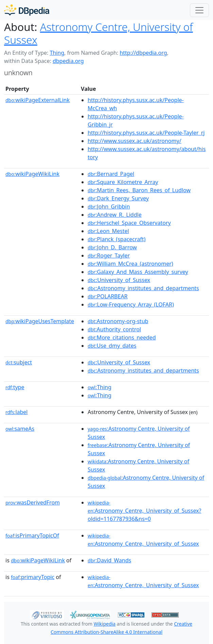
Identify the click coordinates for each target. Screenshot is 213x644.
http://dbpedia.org (143, 53)
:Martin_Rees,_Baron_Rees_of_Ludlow (139, 190)
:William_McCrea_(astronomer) (130, 264)
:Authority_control (114, 329)
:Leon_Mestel (108, 231)
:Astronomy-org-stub (118, 321)
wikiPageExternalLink (38, 100)
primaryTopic (33, 577)
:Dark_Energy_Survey (118, 198)
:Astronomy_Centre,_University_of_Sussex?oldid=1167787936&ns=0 (144, 511)
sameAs (20, 429)
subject (19, 362)
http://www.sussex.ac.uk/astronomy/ (135, 141)
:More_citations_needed (122, 337)
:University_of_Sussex (119, 280)
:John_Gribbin (109, 207)
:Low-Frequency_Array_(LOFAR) (131, 304)
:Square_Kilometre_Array (123, 182)
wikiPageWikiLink (32, 174)
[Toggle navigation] (199, 10)
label (17, 412)
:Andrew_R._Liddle (115, 215)
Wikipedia (105, 624)
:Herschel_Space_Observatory (129, 223)
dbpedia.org (68, 61)
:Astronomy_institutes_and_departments (143, 288)
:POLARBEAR (108, 296)
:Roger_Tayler (109, 255)
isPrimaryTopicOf (32, 535)
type (15, 387)
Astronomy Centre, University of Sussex (99, 33)
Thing (57, 53)
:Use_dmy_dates (112, 346)
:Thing (100, 387)
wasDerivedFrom (33, 502)
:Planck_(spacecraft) (117, 239)
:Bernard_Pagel (111, 174)
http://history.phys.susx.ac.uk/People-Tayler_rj (146, 133)
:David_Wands (109, 560)
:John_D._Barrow (112, 247)
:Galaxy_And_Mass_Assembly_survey (138, 272)
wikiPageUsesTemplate (40, 321)
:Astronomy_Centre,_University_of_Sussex (143, 540)
